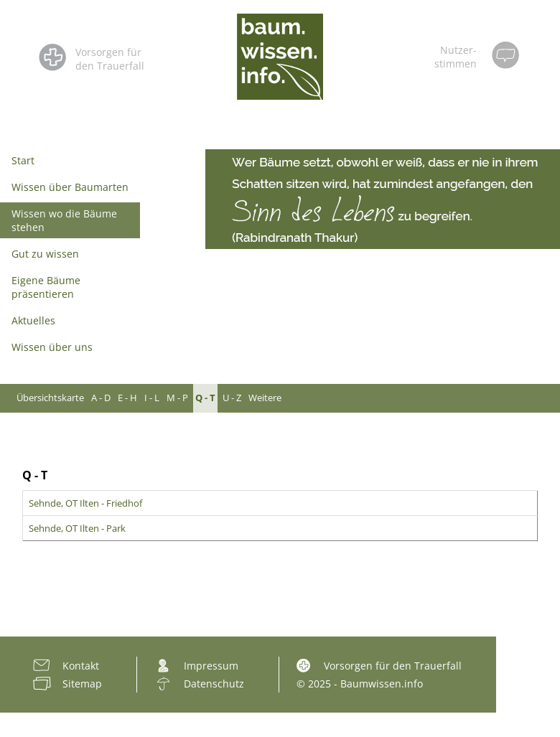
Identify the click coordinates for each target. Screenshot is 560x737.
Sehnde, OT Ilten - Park (77, 528)
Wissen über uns (52, 347)
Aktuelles (33, 320)
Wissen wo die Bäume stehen (64, 220)
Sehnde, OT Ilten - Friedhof (85, 503)
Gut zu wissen (45, 254)
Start (23, 160)
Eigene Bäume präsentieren (46, 287)
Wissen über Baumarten (70, 187)
